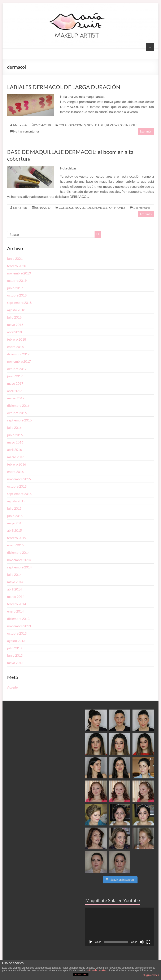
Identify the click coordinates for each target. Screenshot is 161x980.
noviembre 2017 (19, 361)
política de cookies (96, 970)
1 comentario (142, 208)
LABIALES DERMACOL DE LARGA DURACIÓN (64, 87)
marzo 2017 (16, 398)
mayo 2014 (15, 582)
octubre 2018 (17, 295)
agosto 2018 (16, 310)
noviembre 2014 (19, 560)
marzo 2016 (16, 457)
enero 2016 (15, 472)
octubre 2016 (17, 413)
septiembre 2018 (19, 302)
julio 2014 (14, 574)
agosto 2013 (16, 641)
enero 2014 (15, 611)
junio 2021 (15, 258)
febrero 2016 (17, 464)
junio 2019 (15, 288)
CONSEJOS (66, 208)
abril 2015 (14, 530)
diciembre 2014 (18, 552)
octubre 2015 (17, 486)
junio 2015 (15, 516)
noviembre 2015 (19, 479)
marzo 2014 (16, 596)
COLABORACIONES (72, 125)
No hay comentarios (26, 131)
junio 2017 (15, 376)
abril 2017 (14, 391)
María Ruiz (20, 125)
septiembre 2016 (19, 420)
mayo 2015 (15, 523)
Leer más (146, 131)
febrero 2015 (17, 538)
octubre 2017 (17, 369)
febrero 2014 (17, 604)
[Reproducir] (91, 942)
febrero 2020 (17, 266)
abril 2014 (14, 589)
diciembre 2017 (18, 354)
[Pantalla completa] (148, 942)
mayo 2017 (15, 383)
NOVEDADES (96, 125)
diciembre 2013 (18, 619)
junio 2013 (15, 655)
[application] (120, 927)
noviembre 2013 (19, 626)
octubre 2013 (17, 633)
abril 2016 (14, 449)
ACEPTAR (80, 975)
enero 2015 (15, 545)
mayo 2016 (15, 442)
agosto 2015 (16, 501)
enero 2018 (15, 347)
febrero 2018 (17, 339)
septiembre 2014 (19, 567)
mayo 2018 (15, 325)
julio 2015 (14, 508)
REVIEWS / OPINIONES (122, 125)
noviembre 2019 (19, 273)
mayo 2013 (15, 663)
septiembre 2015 (19, 494)
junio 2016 (15, 435)
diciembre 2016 (18, 405)
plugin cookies (151, 975)
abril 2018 (14, 332)
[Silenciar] (142, 942)
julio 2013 (14, 648)
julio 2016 (14, 427)
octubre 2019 (17, 280)
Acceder (13, 687)
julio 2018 (14, 317)
